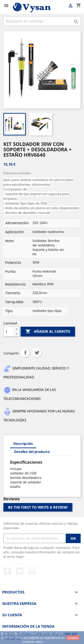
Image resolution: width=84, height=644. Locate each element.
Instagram (32, 571)
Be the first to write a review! (38, 507)
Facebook (7, 571)
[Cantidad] (9, 332)
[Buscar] (42, 21)
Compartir (25, 353)
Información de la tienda (28, 626)
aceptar (73, 638)
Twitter (20, 571)
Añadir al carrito (48, 332)
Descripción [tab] (23, 444)
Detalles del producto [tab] (32, 452)
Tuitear (37, 353)
